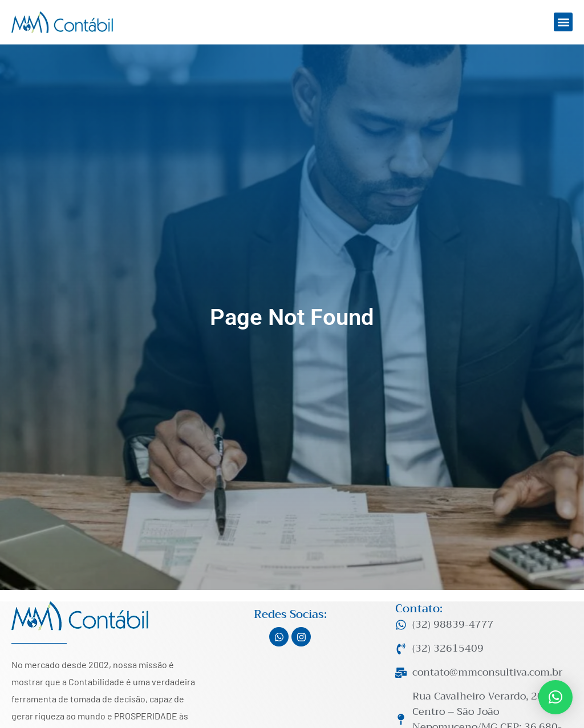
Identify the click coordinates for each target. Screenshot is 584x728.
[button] (563, 22)
